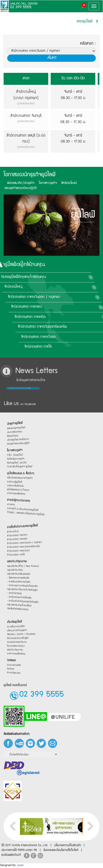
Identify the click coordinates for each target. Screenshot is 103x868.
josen (20, 865)
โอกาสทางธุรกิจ (44, 183)
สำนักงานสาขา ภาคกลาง (59, 307)
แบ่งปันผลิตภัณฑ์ (11, 855)
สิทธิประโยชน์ (65, 183)
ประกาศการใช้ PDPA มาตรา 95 (19, 850)
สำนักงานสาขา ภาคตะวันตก (62, 337)
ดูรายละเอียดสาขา (26, 104)
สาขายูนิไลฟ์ (85, 22)
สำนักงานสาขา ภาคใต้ (59, 347)
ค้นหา (52, 58)
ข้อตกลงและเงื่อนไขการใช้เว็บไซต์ (61, 850)
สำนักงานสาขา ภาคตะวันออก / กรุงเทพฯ (69, 297)
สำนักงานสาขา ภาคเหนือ (59, 317)
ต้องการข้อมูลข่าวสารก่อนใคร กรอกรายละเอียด (18, 388)
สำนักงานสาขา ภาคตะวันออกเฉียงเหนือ (69, 327)
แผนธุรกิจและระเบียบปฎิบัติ (17, 188)
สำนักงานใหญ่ (52, 287)
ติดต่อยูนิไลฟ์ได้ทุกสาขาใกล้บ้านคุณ (65, 277)
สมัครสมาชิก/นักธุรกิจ (17, 183)
